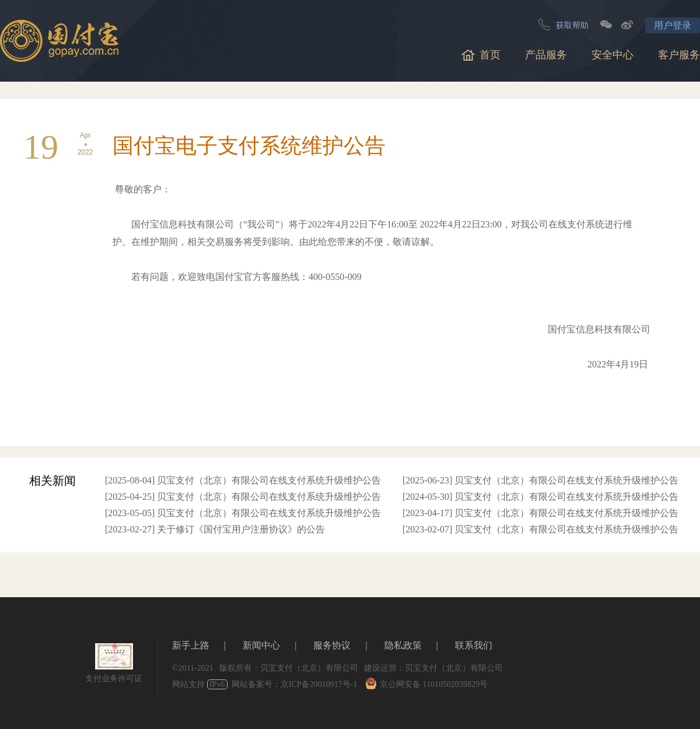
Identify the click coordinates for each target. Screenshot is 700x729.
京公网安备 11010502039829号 (426, 684)
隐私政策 (403, 645)
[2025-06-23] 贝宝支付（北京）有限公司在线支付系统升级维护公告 (540, 480)
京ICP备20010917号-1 (319, 684)
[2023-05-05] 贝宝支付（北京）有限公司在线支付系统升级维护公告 (243, 513)
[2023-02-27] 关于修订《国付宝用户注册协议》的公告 (215, 529)
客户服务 (679, 55)
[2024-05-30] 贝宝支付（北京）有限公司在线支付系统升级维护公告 (540, 497)
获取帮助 (563, 25)
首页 (481, 55)
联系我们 (474, 645)
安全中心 (612, 55)
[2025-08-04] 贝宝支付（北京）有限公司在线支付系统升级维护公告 (243, 480)
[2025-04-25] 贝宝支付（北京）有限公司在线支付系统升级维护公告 (243, 497)
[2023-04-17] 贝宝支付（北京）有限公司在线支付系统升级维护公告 (540, 513)
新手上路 (191, 645)
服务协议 (332, 645)
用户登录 (673, 25)
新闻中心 (261, 645)
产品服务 (546, 55)
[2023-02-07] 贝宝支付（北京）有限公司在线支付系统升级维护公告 (540, 529)
